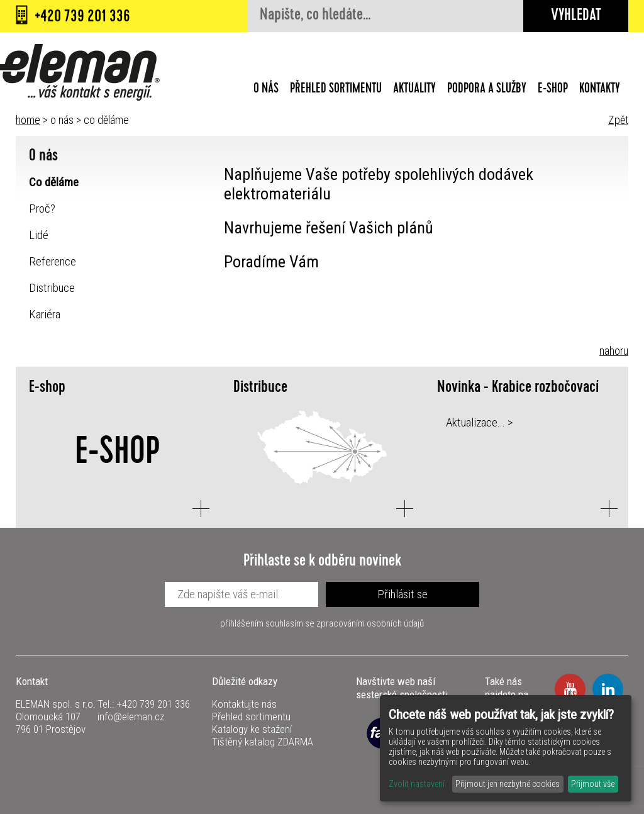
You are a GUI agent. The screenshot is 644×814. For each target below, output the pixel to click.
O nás (266, 90)
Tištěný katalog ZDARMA (263, 742)
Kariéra (45, 314)
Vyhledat (576, 17)
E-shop (553, 90)
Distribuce (52, 288)
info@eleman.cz (131, 716)
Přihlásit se (402, 594)
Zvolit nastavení (417, 784)
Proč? (42, 209)
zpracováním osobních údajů (370, 623)
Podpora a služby (487, 90)
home (28, 120)
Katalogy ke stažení (252, 729)
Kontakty (600, 90)
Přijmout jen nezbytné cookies (508, 784)
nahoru (614, 351)
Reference (53, 261)
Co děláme (54, 182)
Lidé (39, 235)
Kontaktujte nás (244, 704)
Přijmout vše (593, 784)
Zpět (618, 120)
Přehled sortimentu (336, 90)
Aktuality (414, 90)
